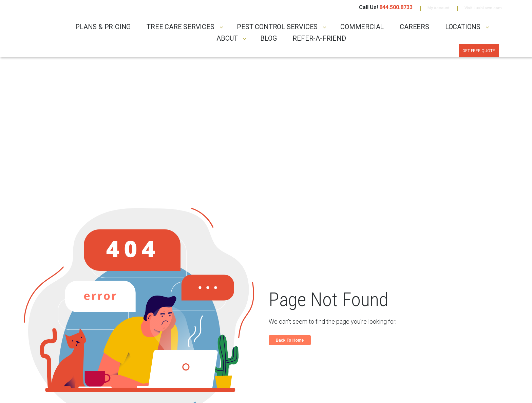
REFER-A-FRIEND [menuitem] (319, 41)
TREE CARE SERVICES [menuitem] (180, 29)
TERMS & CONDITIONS (142, 392)
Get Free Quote (469, 54)
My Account (421, 9)
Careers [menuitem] (281, 355)
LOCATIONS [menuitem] (463, 29)
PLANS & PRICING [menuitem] (103, 29)
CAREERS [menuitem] (414, 29)
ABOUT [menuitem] (227, 41)
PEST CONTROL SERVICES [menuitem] (277, 29)
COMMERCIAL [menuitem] (362, 29)
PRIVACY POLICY (106, 392)
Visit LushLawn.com (477, 9)
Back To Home (291, 226)
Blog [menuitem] (268, 41)
